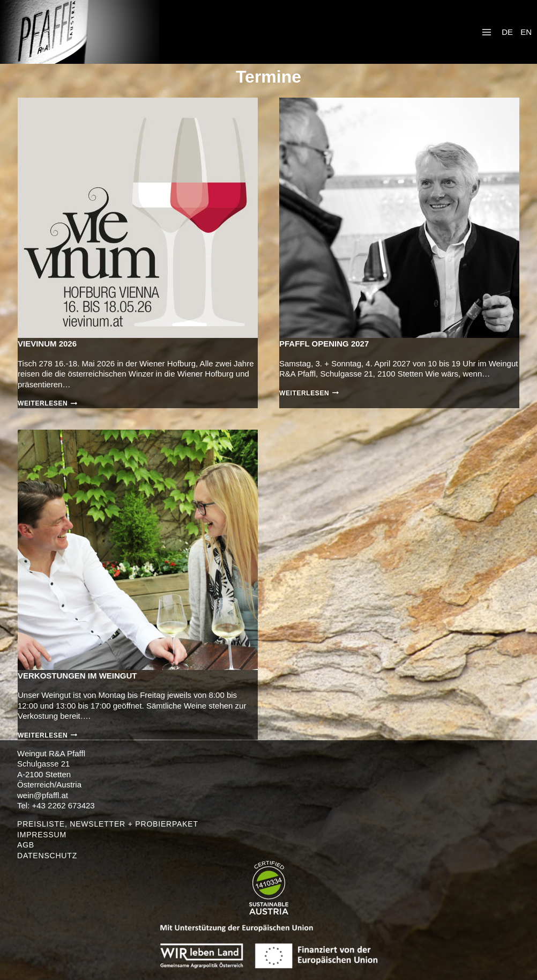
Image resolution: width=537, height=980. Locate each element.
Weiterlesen (47, 403)
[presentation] (138, 218)
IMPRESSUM (42, 835)
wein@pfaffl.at (43, 795)
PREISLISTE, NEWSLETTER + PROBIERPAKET (108, 824)
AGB (26, 845)
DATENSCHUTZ (47, 856)
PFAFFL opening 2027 (324, 344)
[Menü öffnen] (487, 32)
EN (526, 32)
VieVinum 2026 (47, 344)
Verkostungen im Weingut (77, 676)
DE (507, 32)
